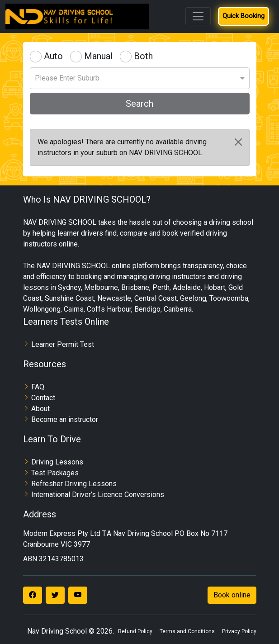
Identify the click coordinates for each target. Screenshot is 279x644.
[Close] (238, 142)
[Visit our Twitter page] (55, 595)
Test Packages (55, 473)
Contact (43, 398)
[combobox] (140, 76)
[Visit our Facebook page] (33, 595)
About (40, 409)
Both (143, 56)
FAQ (38, 387)
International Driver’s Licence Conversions (98, 495)
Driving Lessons (57, 462)
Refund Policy (135, 631)
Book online (232, 595)
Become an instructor (65, 419)
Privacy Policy (239, 631)
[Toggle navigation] (198, 16)
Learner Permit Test (63, 344)
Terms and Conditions (187, 631)
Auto (53, 56)
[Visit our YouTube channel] (78, 595)
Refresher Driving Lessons (74, 484)
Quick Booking (244, 16)
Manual (98, 56)
